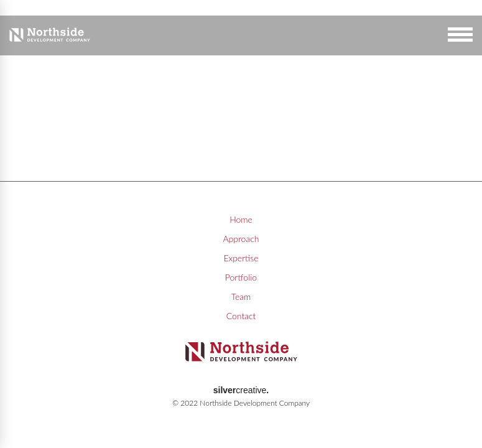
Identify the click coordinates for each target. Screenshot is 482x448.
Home (241, 219)
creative (241, 390)
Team (241, 296)
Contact (241, 316)
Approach (241, 239)
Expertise (241, 258)
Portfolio (241, 277)
